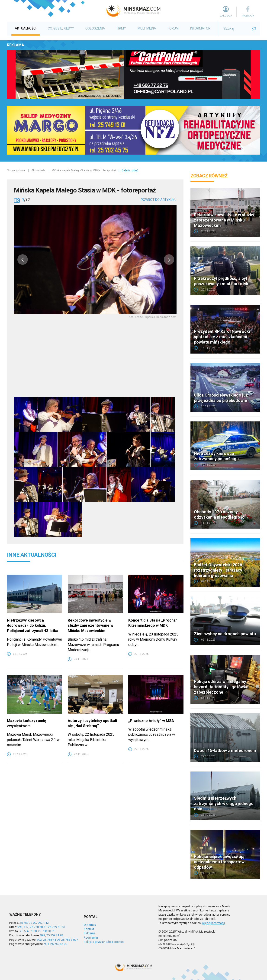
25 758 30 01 (46, 931)
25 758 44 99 (51, 940)
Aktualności (26, 28)
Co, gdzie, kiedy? (61, 28)
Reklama (90, 933)
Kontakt (89, 929)
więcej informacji (213, 923)
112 (46, 923)
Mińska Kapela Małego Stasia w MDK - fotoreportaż (84, 170)
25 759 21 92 (55, 935)
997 (40, 923)
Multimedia (147, 28)
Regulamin (91, 938)
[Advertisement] (95, 357)
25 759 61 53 (56, 927)
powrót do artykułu (159, 200)
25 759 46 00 (59, 944)
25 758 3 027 (70, 940)
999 (43, 935)
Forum (173, 28)
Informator (200, 28)
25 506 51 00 (28, 931)
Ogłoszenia (95, 28)
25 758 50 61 (38, 927)
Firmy (121, 28)
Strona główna (16, 170)
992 (39, 940)
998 (20, 927)
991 (47, 944)
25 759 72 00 (28, 923)
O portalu (90, 925)
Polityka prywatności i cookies (104, 942)
